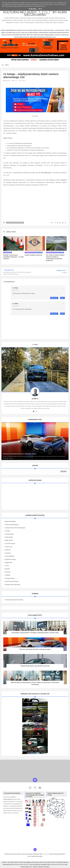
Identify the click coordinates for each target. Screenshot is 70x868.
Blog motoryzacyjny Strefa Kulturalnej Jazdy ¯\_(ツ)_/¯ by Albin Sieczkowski (35, 12)
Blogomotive (9, 563)
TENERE (8, 575)
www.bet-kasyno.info (58, 864)
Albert (16, 304)
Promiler (7, 531)
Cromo (7, 566)
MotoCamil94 (9, 537)
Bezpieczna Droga (10, 559)
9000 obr (8, 550)
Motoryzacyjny (38, 856)
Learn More (32, 9)
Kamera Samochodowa (12, 525)
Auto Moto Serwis (10, 544)
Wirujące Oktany (10, 578)
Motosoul (8, 572)
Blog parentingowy (10, 521)
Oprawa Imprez (9, 534)
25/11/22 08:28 (16, 306)
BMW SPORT (9, 540)
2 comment (22, 81)
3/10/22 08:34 (15, 290)
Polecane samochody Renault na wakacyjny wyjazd (20, 454)
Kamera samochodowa (12, 581)
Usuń (62, 298)
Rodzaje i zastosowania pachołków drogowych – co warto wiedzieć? (13, 257)
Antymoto (8, 553)
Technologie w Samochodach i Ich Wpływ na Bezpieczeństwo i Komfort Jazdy (35, 633)
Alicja (16, 288)
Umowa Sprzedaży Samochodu (14, 600)
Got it (40, 9)
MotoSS (7, 569)
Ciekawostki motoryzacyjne (15, 223)
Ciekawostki (8, 252)
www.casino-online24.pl (23, 864)
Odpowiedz (54, 298)
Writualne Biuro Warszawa (13, 585)
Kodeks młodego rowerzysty (33, 255)
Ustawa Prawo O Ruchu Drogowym (15, 528)
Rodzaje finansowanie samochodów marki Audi (35, 666)
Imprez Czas (9, 547)
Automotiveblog (10, 556)
